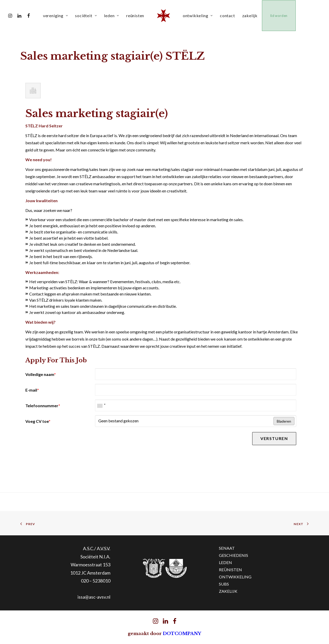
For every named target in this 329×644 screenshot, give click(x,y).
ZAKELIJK (228, 591)
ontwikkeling (199, 16)
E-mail (32, 390)
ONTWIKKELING (235, 577)
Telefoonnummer (43, 406)
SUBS (224, 584)
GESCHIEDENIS (234, 555)
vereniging (57, 16)
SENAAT (227, 548)
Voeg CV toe (38, 421)
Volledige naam (41, 374)
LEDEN (225, 562)
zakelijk (251, 16)
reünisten (136, 16)
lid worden (280, 16)
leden (113, 16)
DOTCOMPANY (182, 634)
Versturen (274, 438)
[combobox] (101, 405)
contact (229, 16)
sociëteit (87, 16)
